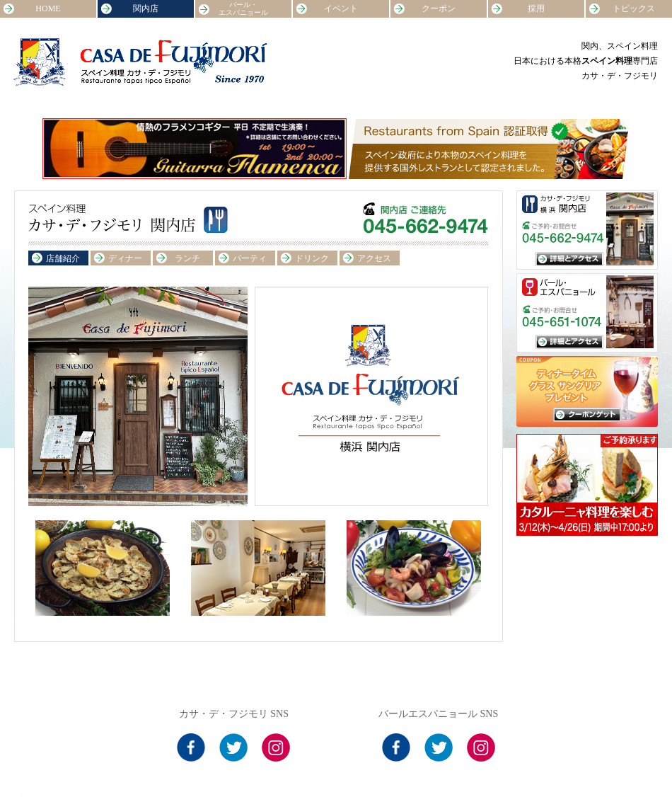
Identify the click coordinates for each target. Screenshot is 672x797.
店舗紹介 (63, 258)
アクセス (374, 258)
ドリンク (312, 258)
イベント (341, 8)
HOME (48, 8)
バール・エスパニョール (243, 8)
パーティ (250, 258)
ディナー (125, 258)
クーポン (439, 8)
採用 (536, 8)
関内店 (146, 8)
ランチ (187, 258)
